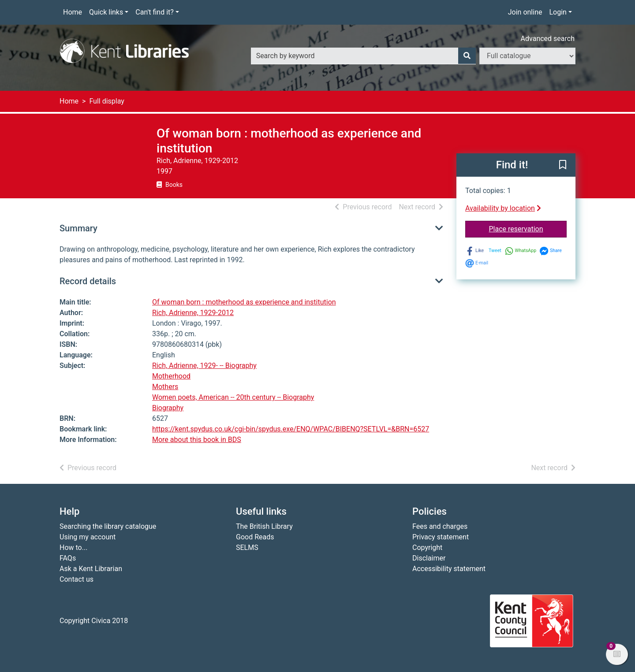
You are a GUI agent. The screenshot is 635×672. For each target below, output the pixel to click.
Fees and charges (440, 526)
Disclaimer (429, 558)
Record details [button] (88, 281)
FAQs (68, 558)
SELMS (247, 548)
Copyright (427, 548)
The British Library (264, 526)
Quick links (106, 12)
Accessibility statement (449, 569)
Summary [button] (78, 228)
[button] (563, 166)
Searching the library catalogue (108, 526)
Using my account (88, 537)
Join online (525, 12)
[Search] (467, 56)
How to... (73, 548)
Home (73, 12)
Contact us (77, 579)
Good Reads (255, 537)
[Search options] (527, 56)
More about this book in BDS (197, 440)
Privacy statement (441, 537)
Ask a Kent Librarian (91, 569)
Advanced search (548, 39)
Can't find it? (155, 12)
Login (558, 12)
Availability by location (503, 208)
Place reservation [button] (528, 228)
